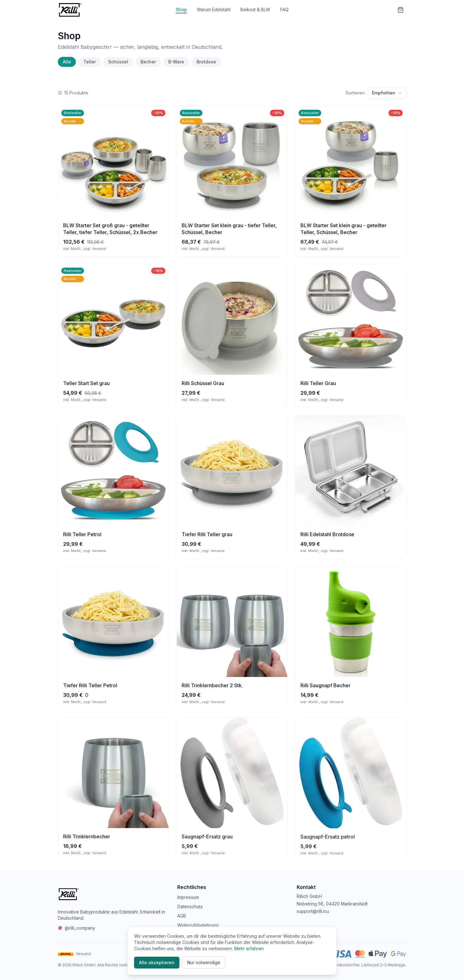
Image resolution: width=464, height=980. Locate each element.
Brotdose (206, 62)
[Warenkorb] (401, 10)
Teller (90, 62)
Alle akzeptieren (157, 962)
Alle (67, 62)
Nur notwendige (204, 962)
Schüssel (118, 62)
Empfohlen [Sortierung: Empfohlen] (387, 93)
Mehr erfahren (249, 948)
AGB (182, 916)
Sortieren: (355, 93)
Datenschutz (190, 906)
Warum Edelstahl (214, 9)
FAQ (284, 9)
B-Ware (176, 62)
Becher (148, 62)
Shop (181, 9)
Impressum (188, 897)
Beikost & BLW (255, 9)
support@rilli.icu (313, 911)
